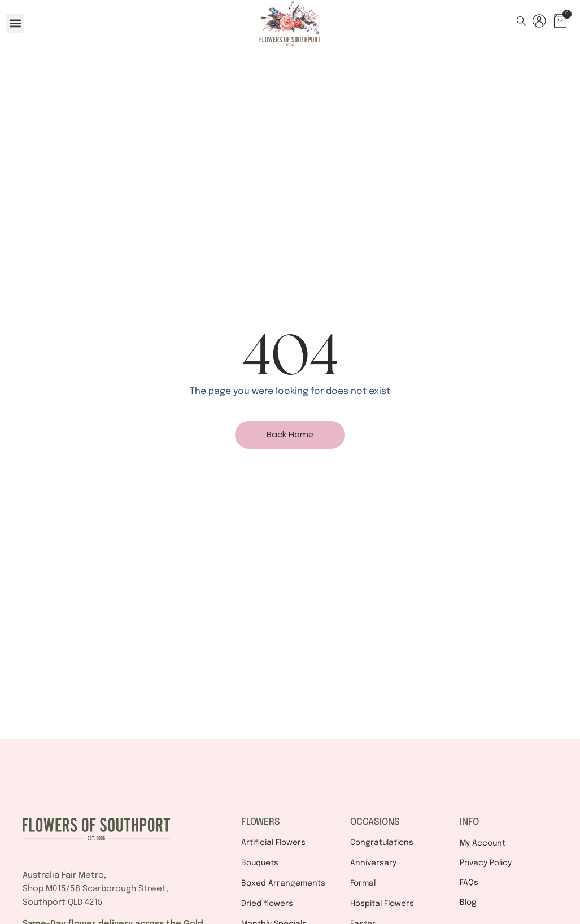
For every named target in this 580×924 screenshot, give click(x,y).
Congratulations (382, 843)
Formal (363, 883)
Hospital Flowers (382, 904)
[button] (15, 23)
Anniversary (373, 863)
